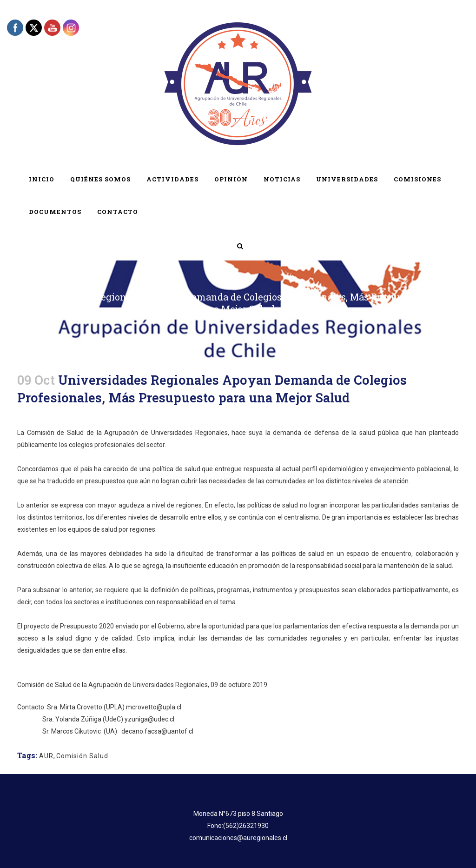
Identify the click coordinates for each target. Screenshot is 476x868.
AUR (46, 756)
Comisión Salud (82, 756)
